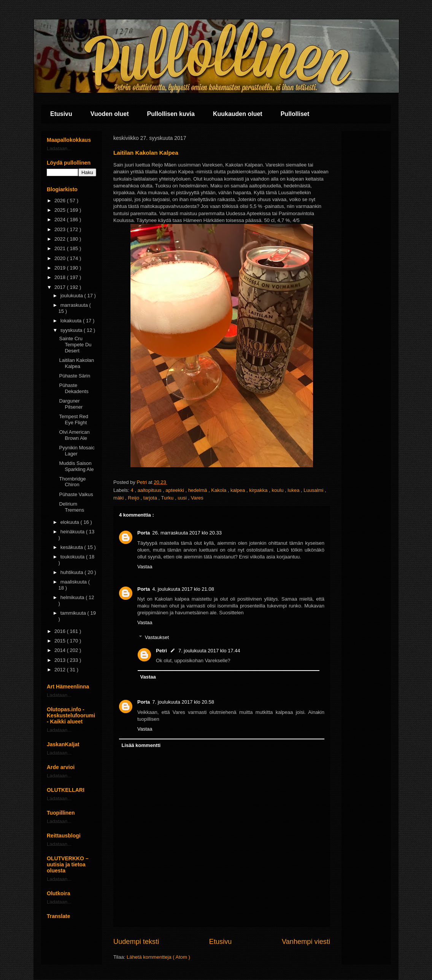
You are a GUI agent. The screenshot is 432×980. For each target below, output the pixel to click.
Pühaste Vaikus (76, 494)
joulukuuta (72, 296)
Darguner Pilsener (71, 404)
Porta (144, 533)
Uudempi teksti (136, 942)
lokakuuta (72, 321)
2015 (61, 641)
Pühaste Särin (75, 376)
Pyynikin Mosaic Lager (77, 451)
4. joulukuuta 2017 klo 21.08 (183, 589)
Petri (161, 651)
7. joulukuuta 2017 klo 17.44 (209, 651)
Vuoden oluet (110, 114)
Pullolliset (295, 114)
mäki (119, 498)
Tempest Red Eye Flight (74, 419)
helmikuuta (73, 597)
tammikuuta (74, 613)
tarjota (151, 498)
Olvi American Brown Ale (74, 435)
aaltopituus (150, 490)
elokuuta (71, 522)
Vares (197, 498)
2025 (61, 210)
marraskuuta (75, 305)
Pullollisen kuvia (171, 114)
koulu (278, 490)
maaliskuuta (74, 582)
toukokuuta (73, 557)
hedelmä (198, 490)
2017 (61, 287)
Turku (168, 498)
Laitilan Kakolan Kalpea (76, 363)
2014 (61, 650)
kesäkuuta (72, 547)
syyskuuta (72, 330)
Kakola (219, 490)
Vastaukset (157, 637)
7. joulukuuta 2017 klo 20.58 (183, 702)
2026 (61, 201)
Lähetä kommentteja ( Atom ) (158, 957)
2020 (61, 258)
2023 (61, 229)
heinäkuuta (73, 532)
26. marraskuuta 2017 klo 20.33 (187, 533)
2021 (61, 248)
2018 (61, 277)
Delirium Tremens (71, 507)
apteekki (175, 490)
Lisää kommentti (141, 745)
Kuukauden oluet (238, 114)
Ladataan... (59, 148)
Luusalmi (314, 490)
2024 (61, 220)
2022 (61, 239)
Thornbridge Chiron (72, 482)
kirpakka (259, 490)
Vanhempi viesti (306, 942)
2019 (61, 268)
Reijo (134, 498)
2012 (61, 670)
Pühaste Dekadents (74, 388)
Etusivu (61, 114)
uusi (183, 498)
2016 (61, 631)
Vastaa (145, 567)
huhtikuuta (73, 572)
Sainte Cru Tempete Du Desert (75, 344)
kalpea (238, 490)
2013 (61, 660)
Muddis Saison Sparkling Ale (76, 466)
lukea (294, 490)
